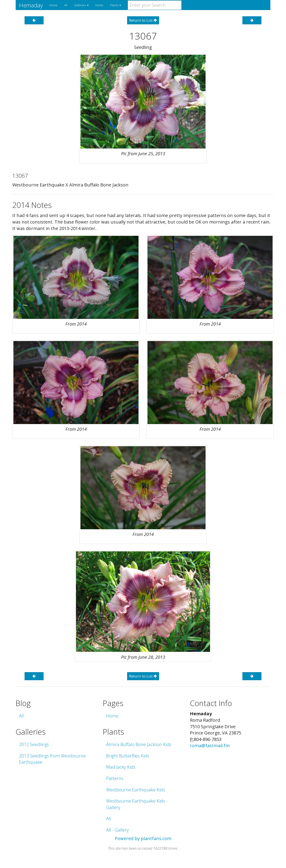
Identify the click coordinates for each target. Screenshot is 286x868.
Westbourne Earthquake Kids (136, 790)
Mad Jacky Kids (121, 767)
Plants (116, 5)
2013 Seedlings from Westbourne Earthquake (52, 759)
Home (53, 5)
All (66, 5)
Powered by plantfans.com (143, 838)
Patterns (115, 778)
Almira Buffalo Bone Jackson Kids (139, 744)
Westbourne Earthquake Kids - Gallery (137, 804)
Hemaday (31, 5)
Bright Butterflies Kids (128, 756)
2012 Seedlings (34, 744)
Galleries (81, 5)
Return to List (143, 20)
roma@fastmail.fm (210, 746)
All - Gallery (117, 830)
